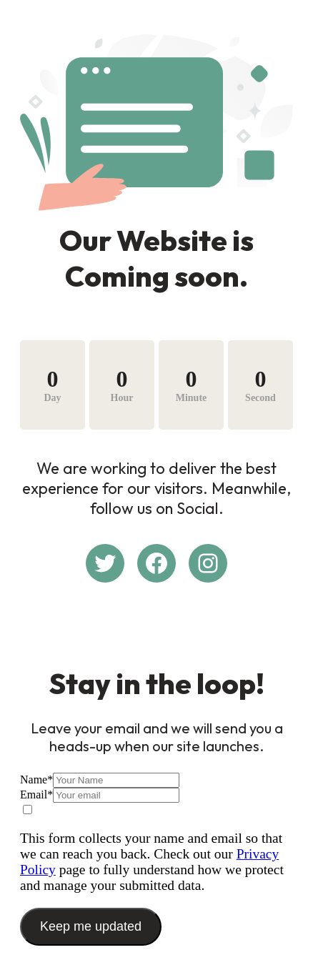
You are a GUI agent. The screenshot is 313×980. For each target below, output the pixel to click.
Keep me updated (91, 926)
